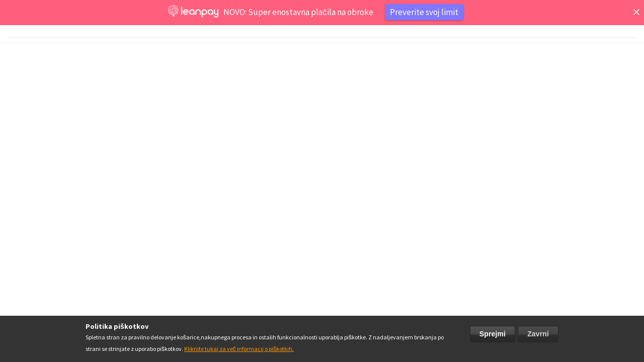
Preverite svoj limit (424, 12)
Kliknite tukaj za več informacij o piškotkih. (239, 349)
